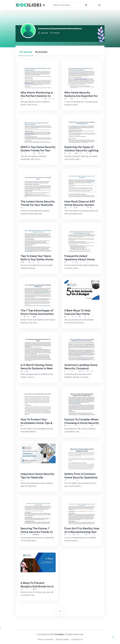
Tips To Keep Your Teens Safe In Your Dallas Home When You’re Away (37, 260)
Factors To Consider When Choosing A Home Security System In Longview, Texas (82, 423)
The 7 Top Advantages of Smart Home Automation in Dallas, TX (37, 314)
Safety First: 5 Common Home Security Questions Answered (81, 478)
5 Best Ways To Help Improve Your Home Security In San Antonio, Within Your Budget (80, 316)
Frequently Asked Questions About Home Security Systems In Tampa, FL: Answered (80, 261)
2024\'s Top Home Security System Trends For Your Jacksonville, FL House (36, 152)
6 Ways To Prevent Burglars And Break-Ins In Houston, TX (37, 587)
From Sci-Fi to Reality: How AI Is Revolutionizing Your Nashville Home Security (81, 534)
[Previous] (60, 612)
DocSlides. (59, 635)
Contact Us (77, 640)
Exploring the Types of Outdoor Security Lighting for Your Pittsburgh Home (82, 150)
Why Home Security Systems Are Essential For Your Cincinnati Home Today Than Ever (81, 98)
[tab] (26, 52)
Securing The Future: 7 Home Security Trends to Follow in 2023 (37, 532)
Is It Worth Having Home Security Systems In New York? (37, 369)
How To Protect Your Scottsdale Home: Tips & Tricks (37, 423)
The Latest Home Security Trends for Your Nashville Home (38, 205)
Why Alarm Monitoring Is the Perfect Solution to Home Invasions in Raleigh (38, 96)
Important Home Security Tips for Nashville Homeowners (38, 478)
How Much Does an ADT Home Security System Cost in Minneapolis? (80, 205)
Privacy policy (62, 640)
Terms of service (45, 640)
